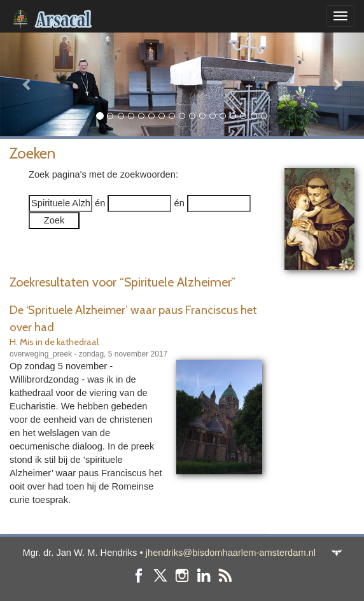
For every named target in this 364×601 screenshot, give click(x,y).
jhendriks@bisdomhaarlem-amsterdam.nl (231, 553)
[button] (27, 84)
